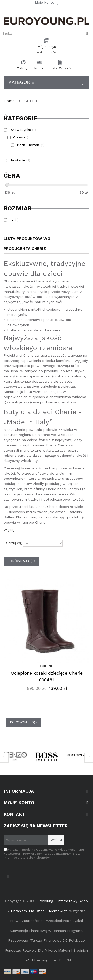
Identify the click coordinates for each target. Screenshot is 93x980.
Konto (39, 68)
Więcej (9, 530)
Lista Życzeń (60, 68)
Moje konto (19, 803)
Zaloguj (23, 68)
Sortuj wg (14, 543)
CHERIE (47, 666)
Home (10, 101)
